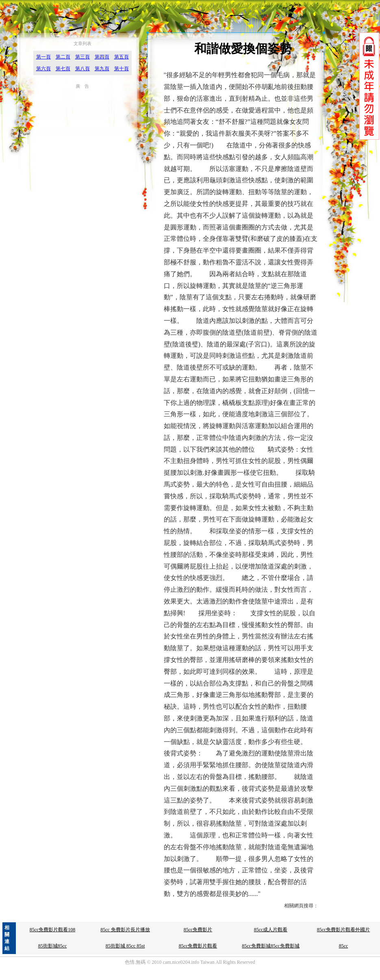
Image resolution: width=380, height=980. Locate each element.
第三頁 (83, 57)
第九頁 (102, 69)
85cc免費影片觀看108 (53, 930)
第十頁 (122, 69)
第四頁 (102, 57)
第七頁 (63, 69)
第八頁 (83, 69)
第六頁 (43, 69)
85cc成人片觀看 (271, 930)
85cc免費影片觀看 (198, 946)
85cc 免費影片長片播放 (125, 930)
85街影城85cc (53, 946)
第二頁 (63, 57)
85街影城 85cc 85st (125, 946)
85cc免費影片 (198, 930)
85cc (344, 946)
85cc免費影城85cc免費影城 (270, 946)
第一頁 (43, 57)
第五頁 (122, 57)
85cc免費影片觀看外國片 (344, 930)
